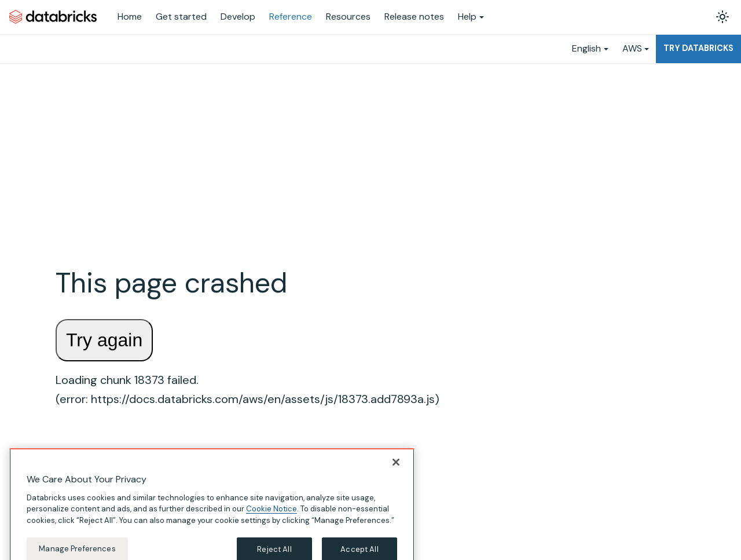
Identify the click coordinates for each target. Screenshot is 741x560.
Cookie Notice (272, 516)
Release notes (414, 17)
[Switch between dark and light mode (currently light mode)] (722, 17)
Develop (238, 17)
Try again (104, 340)
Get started (181, 17)
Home (130, 17)
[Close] (396, 469)
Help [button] (467, 17)
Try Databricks (698, 48)
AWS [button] (632, 48)
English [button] (586, 48)
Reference (291, 17)
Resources (348, 17)
